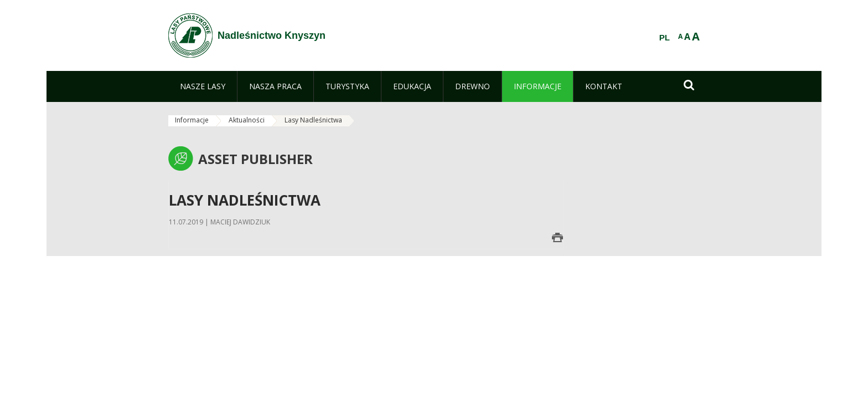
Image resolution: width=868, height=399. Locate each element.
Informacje (192, 120)
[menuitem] (203, 86)
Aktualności (247, 120)
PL (665, 38)
